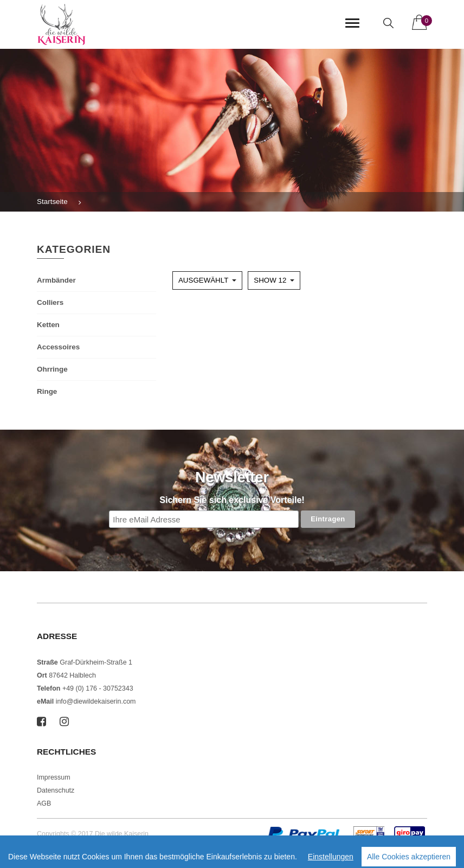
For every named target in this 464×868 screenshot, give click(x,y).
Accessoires (58, 347)
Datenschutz (56, 790)
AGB (44, 803)
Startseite (52, 202)
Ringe (47, 391)
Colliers (50, 302)
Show (270, 280)
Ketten (48, 325)
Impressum (54, 777)
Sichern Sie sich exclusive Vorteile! (232, 500)
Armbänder (56, 280)
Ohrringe (52, 369)
